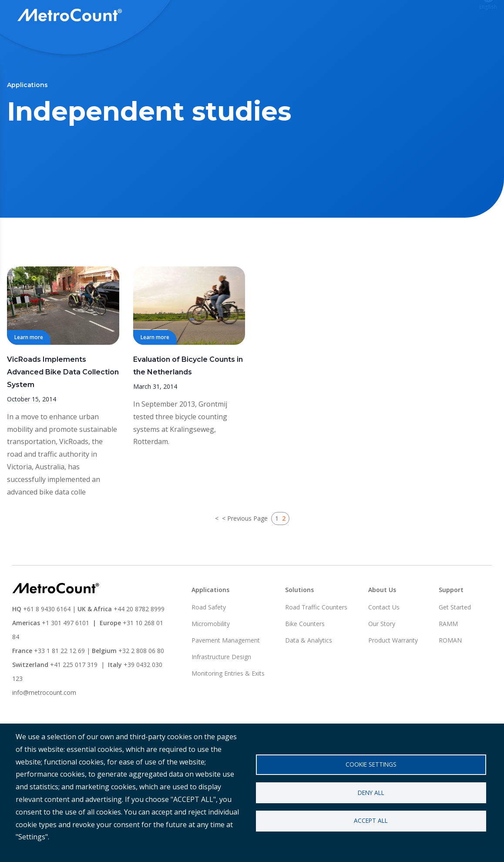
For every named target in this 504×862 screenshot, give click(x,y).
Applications (278, 16)
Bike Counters (305, 656)
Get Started (455, 639)
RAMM (448, 656)
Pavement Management (226, 672)
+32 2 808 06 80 (140, 683)
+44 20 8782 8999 (139, 641)
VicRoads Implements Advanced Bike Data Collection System (63, 404)
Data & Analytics (309, 672)
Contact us (445, 16)
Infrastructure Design (221, 689)
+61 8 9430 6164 (47, 641)
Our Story (382, 656)
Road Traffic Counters (316, 639)
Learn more (29, 369)
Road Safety (209, 639)
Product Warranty (393, 672)
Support (330, 16)
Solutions (224, 16)
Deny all (371, 793)
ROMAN (450, 672)
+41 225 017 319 (74, 697)
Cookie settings (371, 764)
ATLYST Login (385, 16)
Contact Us (384, 639)
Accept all (371, 821)
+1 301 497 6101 (66, 655)
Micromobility (211, 656)
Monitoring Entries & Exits (228, 705)
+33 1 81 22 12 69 (59, 683)
